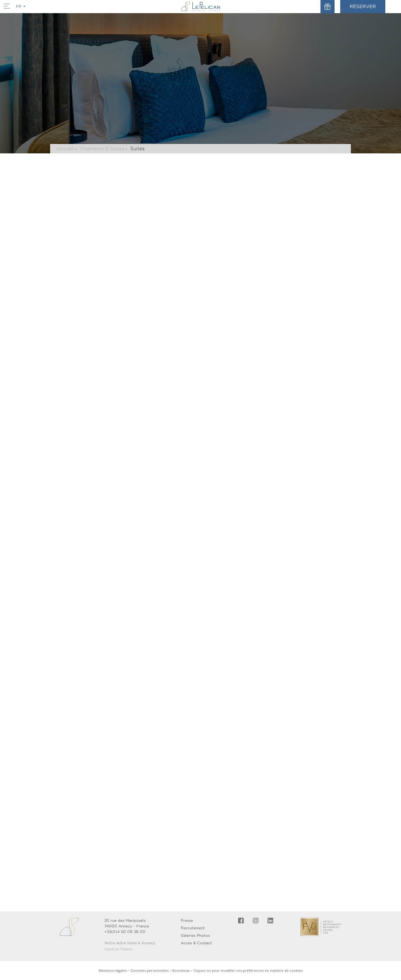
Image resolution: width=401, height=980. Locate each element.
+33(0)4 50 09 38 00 (125, 932)
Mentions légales (113, 970)
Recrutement (193, 928)
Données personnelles (150, 970)
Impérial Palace (118, 949)
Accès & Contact (196, 943)
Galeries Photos (195, 935)
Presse (187, 920)
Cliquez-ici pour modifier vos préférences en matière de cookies (248, 970)
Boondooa (181, 970)
